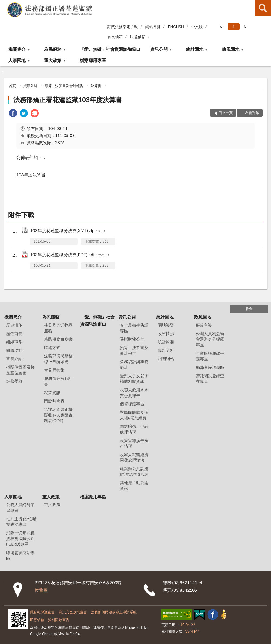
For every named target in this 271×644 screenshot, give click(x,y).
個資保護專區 (132, 404)
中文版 (197, 27)
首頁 (12, 86)
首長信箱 (115, 37)
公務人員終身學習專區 (20, 507)
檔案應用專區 (93, 60)
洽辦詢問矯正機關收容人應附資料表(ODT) (58, 415)
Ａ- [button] (222, 27)
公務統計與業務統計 (134, 364)
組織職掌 (14, 342)
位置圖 (41, 590)
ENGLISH (176, 27)
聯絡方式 (52, 347)
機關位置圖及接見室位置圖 (20, 370)
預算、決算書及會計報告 (64, 86)
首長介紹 (14, 359)
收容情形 (166, 333)
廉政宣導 (204, 325)
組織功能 (14, 350)
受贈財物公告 (132, 339)
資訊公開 (159, 49)
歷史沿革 (14, 325)
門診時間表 (54, 401)
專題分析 (166, 350)
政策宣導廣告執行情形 (134, 443)
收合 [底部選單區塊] (249, 309)
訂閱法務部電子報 (123, 27)
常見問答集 (54, 370)
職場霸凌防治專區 (20, 555)
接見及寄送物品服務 (58, 328)
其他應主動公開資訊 (134, 485)
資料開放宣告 (59, 620)
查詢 (263, 8)
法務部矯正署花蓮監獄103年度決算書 (68, 100)
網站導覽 (153, 27)
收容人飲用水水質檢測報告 (134, 393)
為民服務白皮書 (58, 339)
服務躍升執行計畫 (58, 381)
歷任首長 (14, 333)
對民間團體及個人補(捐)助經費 (134, 415)
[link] (13, 114)
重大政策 (53, 60)
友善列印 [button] (252, 113)
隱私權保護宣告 (42, 612)
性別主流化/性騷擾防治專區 (21, 521)
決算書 (96, 86)
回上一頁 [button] (226, 113)
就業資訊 (52, 392)
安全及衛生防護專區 (134, 328)
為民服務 (53, 49)
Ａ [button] (234, 27)
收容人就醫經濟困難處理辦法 (134, 457)
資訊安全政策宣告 (73, 612)
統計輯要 (166, 342)
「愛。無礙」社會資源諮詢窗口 (110, 49)
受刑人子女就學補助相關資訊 (134, 378)
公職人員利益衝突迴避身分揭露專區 (210, 339)
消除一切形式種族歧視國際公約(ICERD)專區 (20, 538)
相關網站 (166, 359)
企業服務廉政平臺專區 (210, 356)
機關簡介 (17, 49)
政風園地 (231, 49)
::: (4, 4)
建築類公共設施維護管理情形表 (134, 471)
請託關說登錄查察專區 (210, 378)
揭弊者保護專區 (210, 367)
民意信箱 (138, 37)
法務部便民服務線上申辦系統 (58, 359)
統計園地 (195, 49)
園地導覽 (166, 325)
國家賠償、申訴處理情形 (134, 429)
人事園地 (17, 60)
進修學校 (14, 381)
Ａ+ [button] (246, 27)
